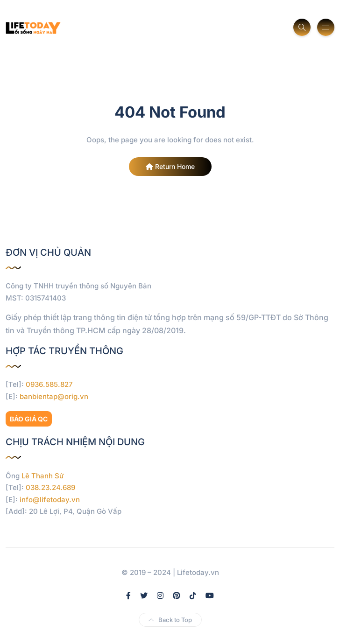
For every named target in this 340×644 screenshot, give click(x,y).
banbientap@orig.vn (54, 396)
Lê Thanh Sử (43, 476)
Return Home (170, 166)
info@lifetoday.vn (50, 500)
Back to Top (170, 620)
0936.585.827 (49, 384)
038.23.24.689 (50, 487)
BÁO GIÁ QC (29, 419)
